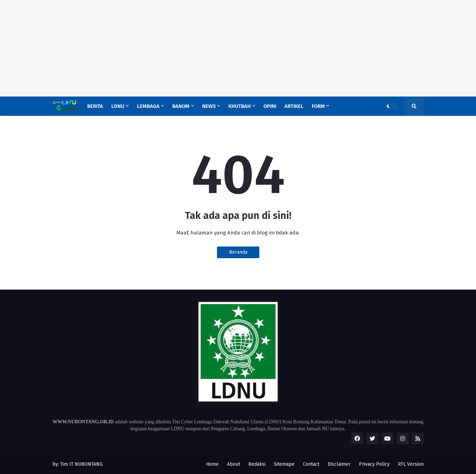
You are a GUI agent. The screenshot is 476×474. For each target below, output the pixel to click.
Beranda (238, 252)
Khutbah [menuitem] (240, 106)
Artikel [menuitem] (294, 106)
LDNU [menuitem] (118, 106)
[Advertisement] (207, 48)
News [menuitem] (209, 106)
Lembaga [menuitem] (148, 106)
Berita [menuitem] (95, 106)
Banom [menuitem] (181, 106)
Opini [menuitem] (270, 106)
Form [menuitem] (318, 106)
